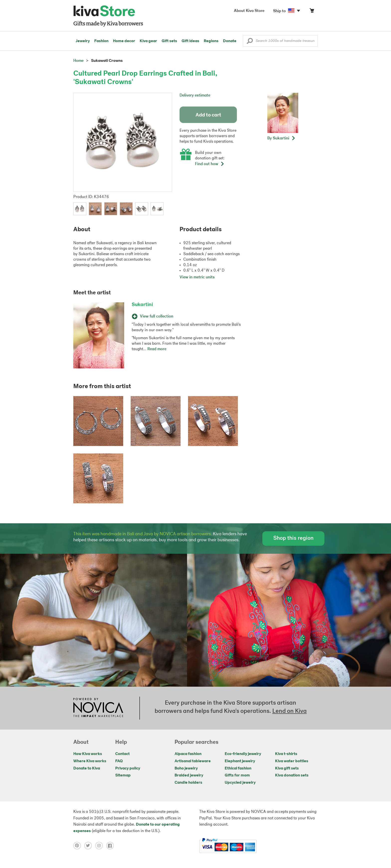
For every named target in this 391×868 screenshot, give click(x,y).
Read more (157, 349)
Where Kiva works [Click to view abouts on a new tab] (90, 761)
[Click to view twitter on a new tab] (90, 846)
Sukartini (142, 305)
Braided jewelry (189, 775)
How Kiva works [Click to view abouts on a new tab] (88, 754)
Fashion (101, 41)
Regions (211, 41)
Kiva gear (148, 41)
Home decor (124, 41)
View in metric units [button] (197, 277)
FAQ (119, 761)
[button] (250, 42)
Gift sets (169, 41)
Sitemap (123, 775)
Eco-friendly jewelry (243, 754)
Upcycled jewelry (240, 783)
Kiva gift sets (287, 768)
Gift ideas (190, 41)
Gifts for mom (237, 775)
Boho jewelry (186, 768)
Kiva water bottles (292, 761)
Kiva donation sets (292, 775)
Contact (122, 754)
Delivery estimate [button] (195, 96)
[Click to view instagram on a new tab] (101, 846)
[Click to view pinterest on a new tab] (79, 846)
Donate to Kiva (87, 768)
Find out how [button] (210, 164)
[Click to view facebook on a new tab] (111, 846)
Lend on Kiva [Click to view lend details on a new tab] (290, 711)
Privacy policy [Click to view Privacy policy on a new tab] (128, 768)
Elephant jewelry (240, 761)
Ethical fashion (238, 768)
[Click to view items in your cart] (312, 12)
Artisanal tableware (193, 761)
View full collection (152, 317)
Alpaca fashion (188, 754)
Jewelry (83, 41)
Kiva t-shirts (286, 754)
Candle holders (188, 783)
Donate (230, 41)
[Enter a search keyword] (280, 41)
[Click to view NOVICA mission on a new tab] (98, 708)
